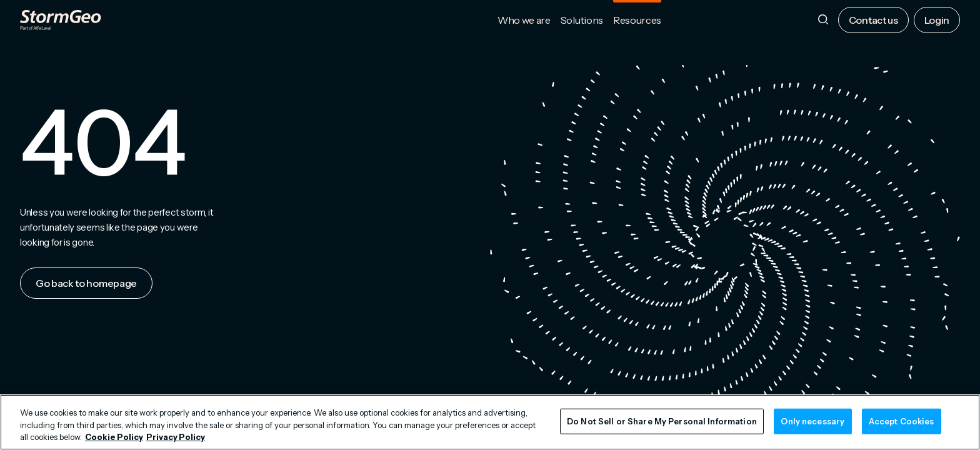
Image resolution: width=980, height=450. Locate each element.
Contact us (873, 20)
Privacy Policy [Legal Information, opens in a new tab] (176, 437)
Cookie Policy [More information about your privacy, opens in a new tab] (114, 437)
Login (937, 20)
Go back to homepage (86, 283)
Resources (637, 20)
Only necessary (812, 421)
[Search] (823, 20)
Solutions (582, 20)
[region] (490, 422)
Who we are (524, 20)
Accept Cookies (902, 421)
